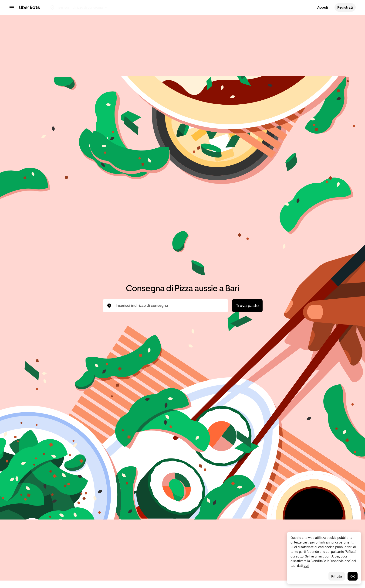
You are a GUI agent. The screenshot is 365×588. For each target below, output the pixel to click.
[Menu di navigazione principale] (12, 7)
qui (306, 566)
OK (353, 576)
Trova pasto (247, 306)
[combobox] (169, 306)
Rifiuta (337, 576)
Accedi (323, 7)
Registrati (345, 7)
